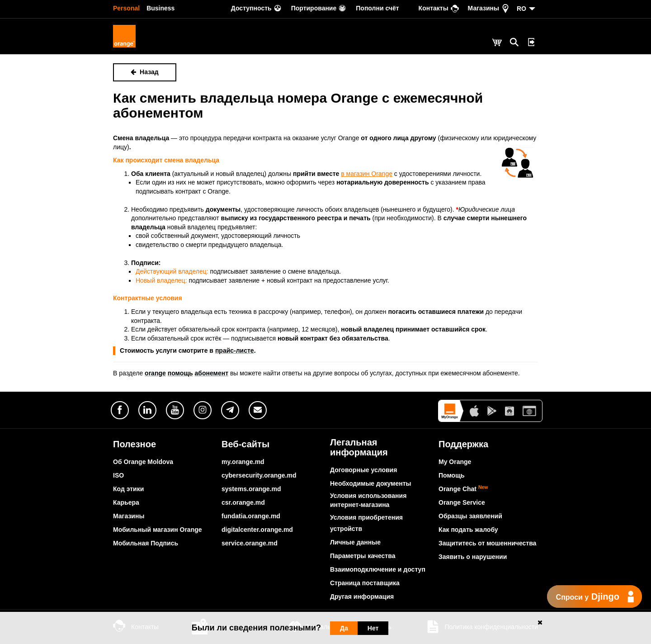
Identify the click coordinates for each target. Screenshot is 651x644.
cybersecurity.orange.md (259, 475)
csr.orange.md (243, 502)
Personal (126, 8)
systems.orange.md (251, 489)
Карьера (126, 502)
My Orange (455, 462)
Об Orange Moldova (143, 462)
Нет (373, 628)
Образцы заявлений (470, 516)
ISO (118, 475)
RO (521, 9)
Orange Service (462, 502)
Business (160, 8)
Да (344, 628)
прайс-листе (235, 350)
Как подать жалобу (468, 530)
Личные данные (355, 542)
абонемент (212, 373)
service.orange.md (250, 543)
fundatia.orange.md (251, 516)
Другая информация (362, 597)
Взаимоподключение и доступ (378, 569)
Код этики (128, 489)
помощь (180, 373)
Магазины (129, 516)
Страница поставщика (365, 583)
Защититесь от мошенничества (487, 543)
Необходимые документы (371, 483)
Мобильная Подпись (146, 543)
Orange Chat (463, 489)
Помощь (452, 475)
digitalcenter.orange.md (257, 530)
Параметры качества (363, 556)
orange (155, 373)
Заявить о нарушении (473, 557)
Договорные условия (363, 470)
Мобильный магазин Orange (158, 530)
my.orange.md (243, 462)
